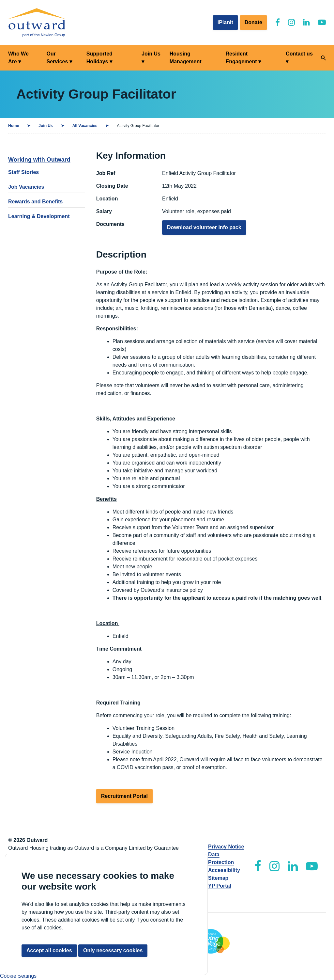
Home (14, 126)
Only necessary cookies (113, 950)
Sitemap (218, 878)
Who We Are (18, 58)
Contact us (299, 54)
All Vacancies (85, 126)
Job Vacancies (26, 187)
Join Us (151, 54)
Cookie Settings (19, 976)
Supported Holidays (99, 58)
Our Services (57, 58)
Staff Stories (23, 172)
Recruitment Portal (124, 796)
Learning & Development (39, 216)
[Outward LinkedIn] (306, 22)
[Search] (323, 58)
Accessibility (224, 870)
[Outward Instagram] (291, 22)
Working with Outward (39, 160)
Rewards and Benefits (35, 202)
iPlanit (225, 22)
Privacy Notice (226, 847)
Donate (253, 22)
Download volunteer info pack (204, 227)
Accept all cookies (49, 950)
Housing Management (186, 58)
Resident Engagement (241, 58)
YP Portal (220, 886)
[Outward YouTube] (322, 22)
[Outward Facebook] (278, 22)
